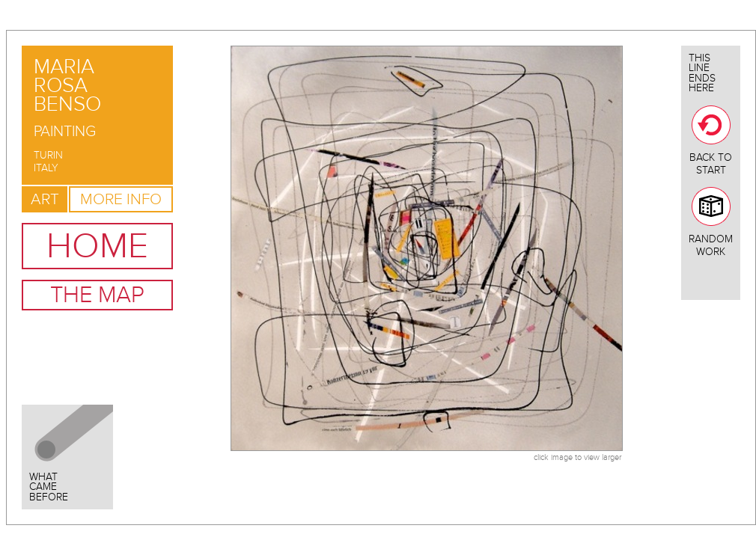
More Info (121, 199)
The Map (97, 295)
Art (45, 199)
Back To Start (711, 141)
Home (97, 246)
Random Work (711, 223)
